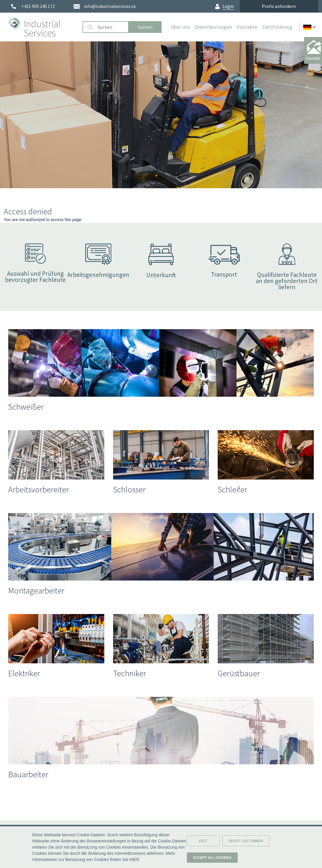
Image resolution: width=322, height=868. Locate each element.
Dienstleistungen (213, 27)
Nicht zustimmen (246, 842)
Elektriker (24, 673)
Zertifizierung (277, 27)
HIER (134, 861)
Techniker (130, 673)
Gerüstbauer (239, 673)
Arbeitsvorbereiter (38, 489)
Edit (203, 842)
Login (228, 6)
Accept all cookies (212, 859)
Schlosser (129, 489)
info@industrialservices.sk (110, 6)
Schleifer (232, 489)
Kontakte (247, 27)
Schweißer (26, 407)
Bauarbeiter (28, 774)
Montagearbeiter (36, 591)
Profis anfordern (279, 6)
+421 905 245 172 (38, 6)
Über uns (180, 27)
